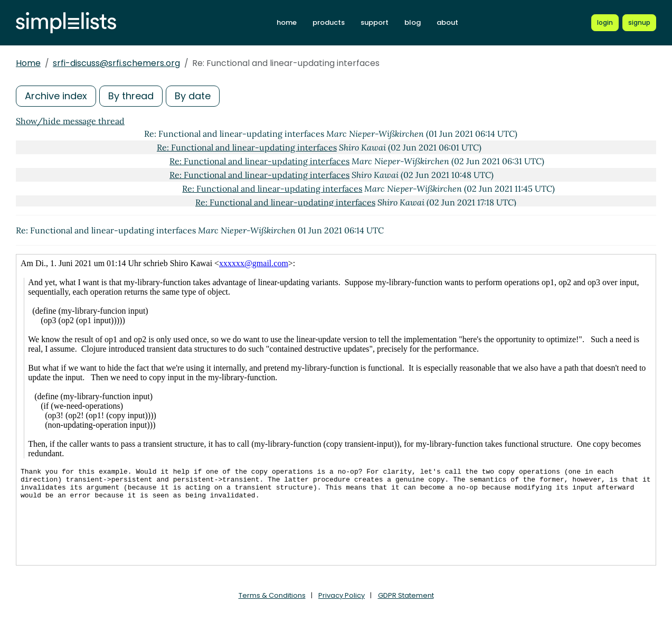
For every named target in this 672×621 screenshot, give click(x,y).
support (375, 22)
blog (413, 22)
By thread (131, 96)
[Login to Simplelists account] (605, 23)
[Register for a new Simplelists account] (639, 23)
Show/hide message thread (70, 121)
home (287, 22)
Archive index (56, 96)
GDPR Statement (406, 595)
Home (28, 63)
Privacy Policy (342, 595)
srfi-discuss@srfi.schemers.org (116, 63)
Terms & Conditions (272, 595)
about (447, 22)
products (329, 22)
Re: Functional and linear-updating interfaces (247, 147)
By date (193, 96)
